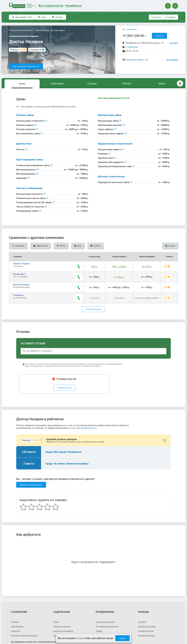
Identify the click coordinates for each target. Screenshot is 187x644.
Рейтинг (127, 83)
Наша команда (18, 615)
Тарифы (99, 619)
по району (170, 17)
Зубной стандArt (21, 264)
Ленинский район (135, 60)
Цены (42, 17)
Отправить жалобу (147, 619)
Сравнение (57, 83)
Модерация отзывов (148, 624)
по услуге (156, 17)
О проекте (16, 610)
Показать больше (93, 298)
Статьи (57, 610)
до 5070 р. (147, 265)
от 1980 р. (119, 273)
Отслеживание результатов (109, 615)
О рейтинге (16, 619)
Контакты (143, 610)
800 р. (95, 265)
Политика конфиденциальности (26, 624)
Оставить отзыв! (64, 376)
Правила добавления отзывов (68, 624)
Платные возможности (107, 610)
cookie (79, 638)
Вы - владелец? (130, 29)
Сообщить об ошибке (148, 615)
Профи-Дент (19, 271)
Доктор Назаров (21, 279)
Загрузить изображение (65, 619)
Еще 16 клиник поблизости (26, 66)
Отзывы (57, 17)
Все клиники (22, 17)
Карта (162, 83)
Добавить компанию (63, 615)
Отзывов (35, 50)
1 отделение (132, 47)
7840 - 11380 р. (119, 265)
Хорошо (122, 638)
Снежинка (18, 286)
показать (159, 36)
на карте (174, 43)
